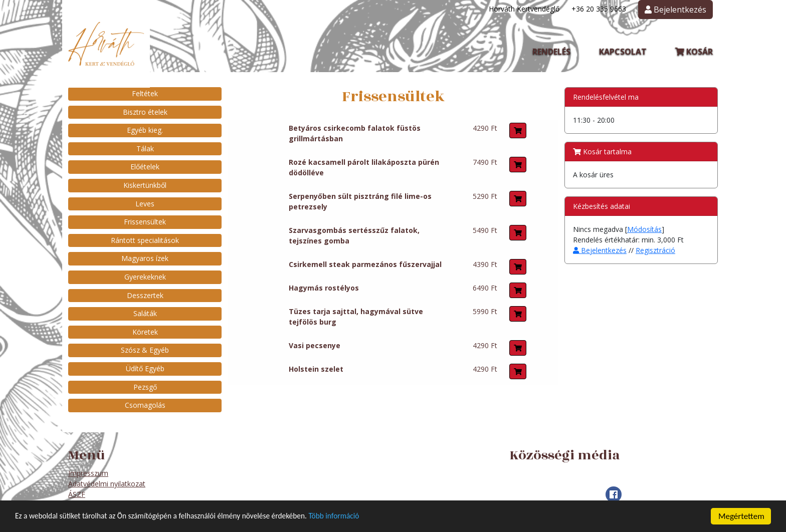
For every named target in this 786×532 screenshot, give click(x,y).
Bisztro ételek (145, 112)
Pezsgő (145, 387)
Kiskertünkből (145, 185)
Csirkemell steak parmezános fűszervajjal (365, 264)
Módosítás (644, 229)
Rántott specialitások (145, 240)
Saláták (145, 313)
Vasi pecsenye (315, 345)
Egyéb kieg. (145, 130)
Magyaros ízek (145, 258)
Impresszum (88, 473)
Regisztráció (655, 250)
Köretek (145, 332)
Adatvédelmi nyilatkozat (107, 484)
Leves (145, 204)
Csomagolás (145, 405)
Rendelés (551, 52)
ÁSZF (77, 494)
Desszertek (145, 295)
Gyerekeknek (145, 277)
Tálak (145, 149)
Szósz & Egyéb (145, 350)
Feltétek (145, 93)
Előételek (145, 167)
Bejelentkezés (600, 250)
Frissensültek (145, 222)
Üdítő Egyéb (145, 368)
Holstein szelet (316, 369)
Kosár (694, 52)
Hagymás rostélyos (324, 288)
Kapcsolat (623, 52)
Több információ (367, 521)
